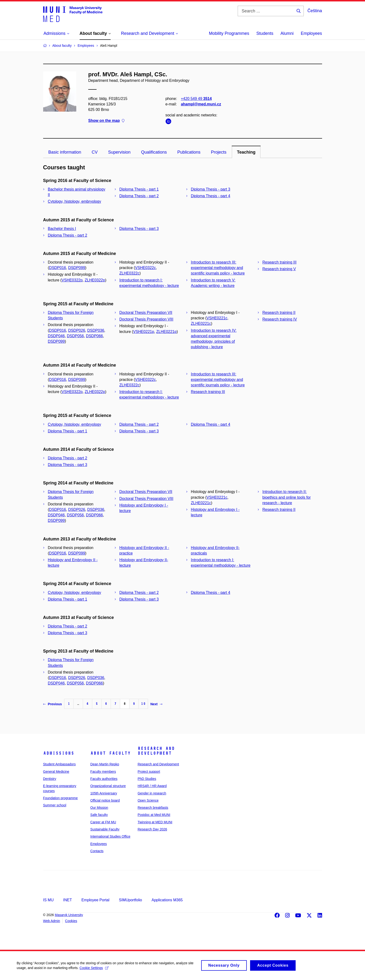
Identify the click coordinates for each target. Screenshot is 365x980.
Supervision (119, 152)
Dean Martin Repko (105, 764)
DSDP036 (96, 330)
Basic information (65, 152)
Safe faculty (99, 815)
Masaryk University (69, 915)
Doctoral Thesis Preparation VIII (146, 319)
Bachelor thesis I (62, 229)
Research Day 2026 (152, 829)
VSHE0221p (144, 332)
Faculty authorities (104, 779)
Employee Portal (95, 900)
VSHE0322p (72, 280)
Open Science (148, 800)
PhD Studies (147, 779)
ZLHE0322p (95, 280)
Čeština (315, 11)
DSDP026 (77, 330)
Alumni (287, 33)
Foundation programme (61, 798)
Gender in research (152, 793)
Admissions (59, 753)
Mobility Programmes (229, 33)
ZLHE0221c (201, 324)
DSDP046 (56, 336)
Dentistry (50, 779)
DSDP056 (75, 336)
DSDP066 (95, 336)
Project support (149, 772)
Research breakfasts (153, 808)
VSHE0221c (217, 318)
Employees (311, 33)
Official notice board (105, 800)
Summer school (55, 805)
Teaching (246, 152)
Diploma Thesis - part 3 (211, 189)
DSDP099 (77, 268)
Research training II (279, 313)
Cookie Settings (94, 970)
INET (67, 900)
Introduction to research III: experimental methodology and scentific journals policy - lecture (218, 268)
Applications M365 (167, 900)
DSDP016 (58, 268)
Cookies (71, 921)
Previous (53, 704)
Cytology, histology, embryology (75, 201)
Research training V (279, 269)
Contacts (97, 851)
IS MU (48, 900)
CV (95, 152)
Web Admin (52, 921)
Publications (189, 152)
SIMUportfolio (131, 900)
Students (265, 33)
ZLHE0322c (130, 273)
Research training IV (280, 319)
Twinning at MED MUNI (155, 822)
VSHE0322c (145, 268)
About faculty (111, 753)
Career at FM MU (103, 822)
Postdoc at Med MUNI (154, 815)
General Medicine (56, 772)
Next (156, 704)
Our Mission (99, 808)
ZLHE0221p (166, 332)
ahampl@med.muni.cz (201, 104)
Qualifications (154, 152)
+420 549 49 (196, 99)
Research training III (280, 262)
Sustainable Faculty (105, 829)
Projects (219, 152)
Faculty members (103, 772)
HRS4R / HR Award (152, 786)
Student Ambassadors (59, 764)
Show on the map (106, 121)
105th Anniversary (104, 793)
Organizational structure (108, 786)
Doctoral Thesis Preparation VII (146, 313)
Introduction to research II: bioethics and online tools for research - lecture (287, 497)
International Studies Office (110, 836)
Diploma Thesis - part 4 (211, 196)
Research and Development (156, 751)
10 (143, 704)
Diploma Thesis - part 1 (139, 189)
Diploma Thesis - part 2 (139, 196)
